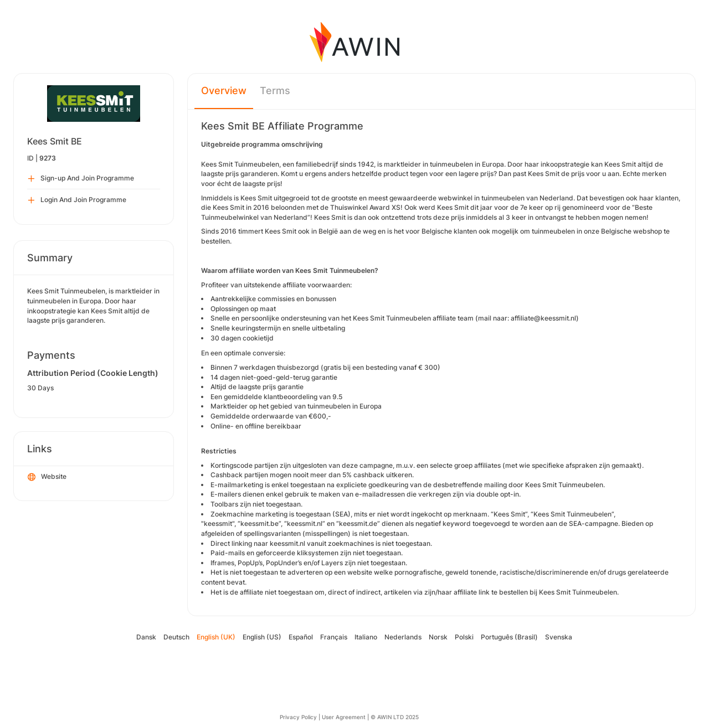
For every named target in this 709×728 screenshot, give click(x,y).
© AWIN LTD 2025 (395, 717)
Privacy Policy (298, 717)
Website (47, 477)
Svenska (559, 637)
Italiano (366, 637)
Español (301, 637)
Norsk (438, 637)
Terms (275, 91)
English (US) (262, 637)
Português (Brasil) (509, 637)
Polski (464, 637)
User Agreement (344, 717)
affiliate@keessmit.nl (543, 318)
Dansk (146, 637)
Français (334, 637)
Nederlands (403, 637)
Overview (224, 91)
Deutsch (176, 637)
